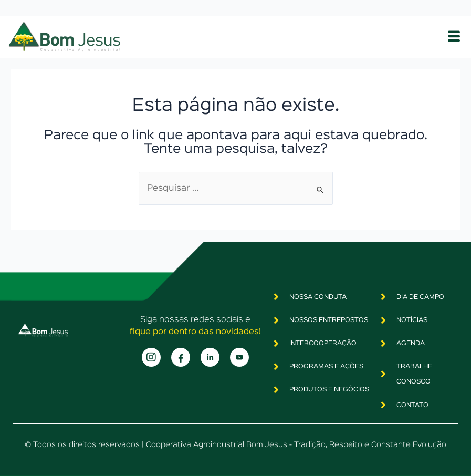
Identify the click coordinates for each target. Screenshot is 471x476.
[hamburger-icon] (454, 37)
